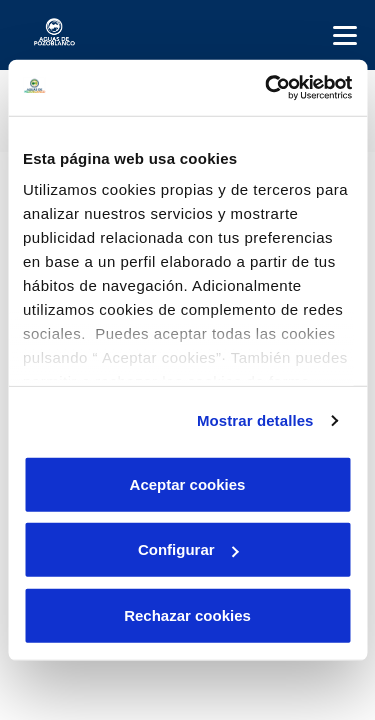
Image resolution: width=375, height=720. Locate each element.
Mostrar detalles (255, 420)
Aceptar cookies (188, 483)
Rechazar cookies (187, 614)
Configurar (188, 549)
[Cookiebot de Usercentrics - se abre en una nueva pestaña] (267, 88)
